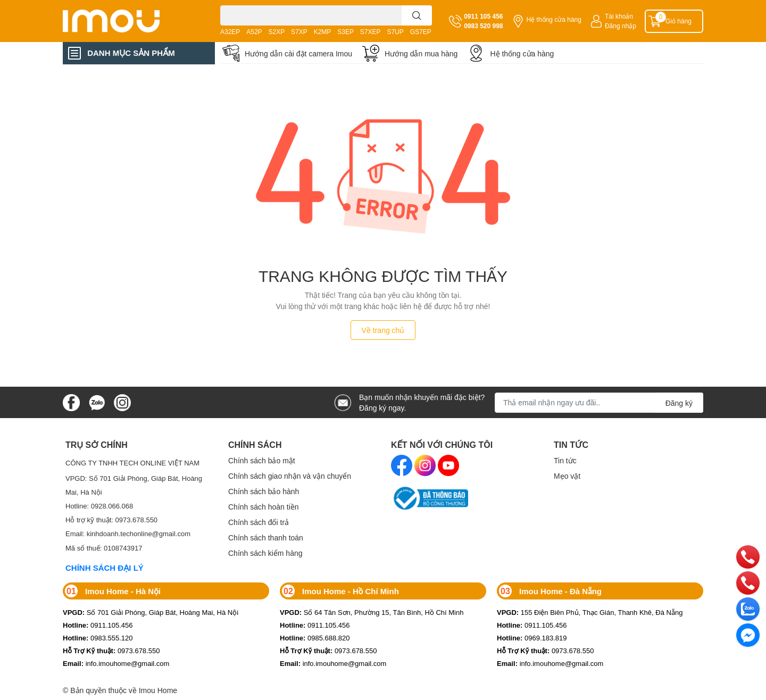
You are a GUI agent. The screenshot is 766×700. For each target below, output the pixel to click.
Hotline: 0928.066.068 (99, 506)
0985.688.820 (315, 638)
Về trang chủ (383, 330)
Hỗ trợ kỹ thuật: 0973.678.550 (111, 520)
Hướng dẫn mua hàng (421, 53)
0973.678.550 (111, 651)
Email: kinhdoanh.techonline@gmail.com (128, 534)
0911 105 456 (483, 16)
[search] (417, 15)
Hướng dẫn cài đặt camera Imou (298, 53)
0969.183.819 (532, 638)
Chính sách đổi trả (259, 522)
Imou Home (158, 690)
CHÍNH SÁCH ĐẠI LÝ (105, 568)
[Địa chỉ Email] (599, 403)
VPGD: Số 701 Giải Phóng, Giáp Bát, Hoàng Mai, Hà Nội (134, 485)
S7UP (395, 32)
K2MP (323, 32)
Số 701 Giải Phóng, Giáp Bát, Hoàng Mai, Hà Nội (151, 612)
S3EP (345, 32)
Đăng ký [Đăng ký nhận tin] (679, 403)
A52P (254, 32)
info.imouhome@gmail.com (116, 663)
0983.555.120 (98, 638)
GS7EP (421, 32)
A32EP (230, 32)
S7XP (299, 32)
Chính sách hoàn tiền (264, 507)
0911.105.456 (98, 625)
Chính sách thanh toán (266, 537)
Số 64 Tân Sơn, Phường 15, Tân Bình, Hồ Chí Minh (372, 612)
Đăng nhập (621, 26)
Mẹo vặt (567, 476)
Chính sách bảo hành (264, 491)
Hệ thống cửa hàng (554, 19)
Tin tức (565, 460)
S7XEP (370, 32)
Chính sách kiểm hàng (265, 553)
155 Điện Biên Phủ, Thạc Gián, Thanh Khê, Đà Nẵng (590, 612)
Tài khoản (619, 16)
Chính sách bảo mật (262, 460)
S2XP (277, 32)
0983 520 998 (483, 26)
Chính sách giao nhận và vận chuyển (290, 476)
